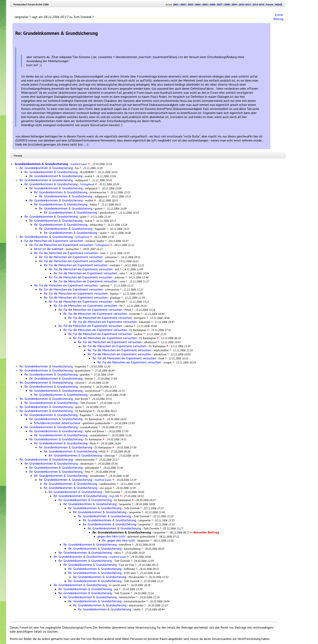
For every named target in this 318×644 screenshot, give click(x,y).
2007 (220, 5)
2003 (190, 5)
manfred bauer (80, 164)
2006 (212, 5)
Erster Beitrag (278, 17)
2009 (234, 5)
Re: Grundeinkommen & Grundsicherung (46, 168)
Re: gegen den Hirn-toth (119, 540)
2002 (183, 5)
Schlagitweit (89, 184)
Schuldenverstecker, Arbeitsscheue (57, 423)
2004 (198, 5)
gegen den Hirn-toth (111, 536)
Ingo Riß (115, 496)
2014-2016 (258, 5)
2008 (227, 5)
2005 (205, 5)
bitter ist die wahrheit (49, 249)
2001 (176, 5)
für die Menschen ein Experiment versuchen (54, 241)
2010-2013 (245, 5)
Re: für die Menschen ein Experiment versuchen (61, 245)
